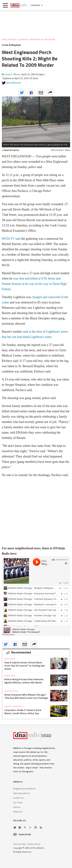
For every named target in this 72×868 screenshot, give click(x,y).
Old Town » (11, 659)
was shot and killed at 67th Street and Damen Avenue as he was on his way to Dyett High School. (34, 284)
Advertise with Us (21, 793)
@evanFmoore (14, 83)
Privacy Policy (34, 844)
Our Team (18, 802)
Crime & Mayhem (11, 45)
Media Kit (18, 812)
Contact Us (18, 798)
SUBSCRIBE (22, 834)
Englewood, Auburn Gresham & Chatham (28, 39)
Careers (17, 807)
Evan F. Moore (13, 74)
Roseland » (11, 676)
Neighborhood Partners (24, 789)
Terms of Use (19, 844)
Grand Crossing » (14, 706)
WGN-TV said (11, 239)
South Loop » (12, 691)
